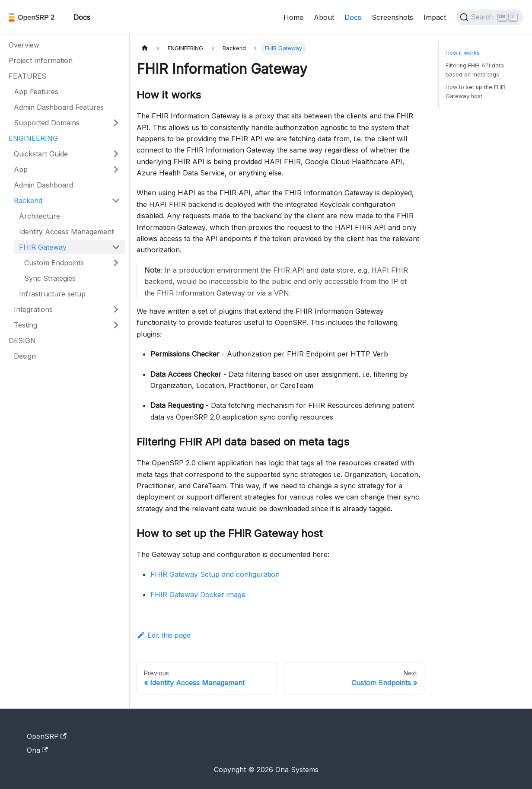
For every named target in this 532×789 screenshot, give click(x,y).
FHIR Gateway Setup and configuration (215, 574)
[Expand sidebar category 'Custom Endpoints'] (116, 263)
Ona (37, 750)
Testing (25, 325)
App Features (36, 92)
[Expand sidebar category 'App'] (116, 169)
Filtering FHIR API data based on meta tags (475, 70)
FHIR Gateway (43, 247)
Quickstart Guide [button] (41, 154)
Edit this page (164, 635)
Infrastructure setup (52, 294)
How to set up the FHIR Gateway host (476, 92)
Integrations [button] (33, 309)
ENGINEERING (33, 138)
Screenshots (392, 17)
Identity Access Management (66, 232)
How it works (463, 53)
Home (293, 17)
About (324, 17)
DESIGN (22, 340)
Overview (24, 45)
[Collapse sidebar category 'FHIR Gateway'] (116, 247)
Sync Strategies (50, 278)
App (21, 169)
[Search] (490, 17)
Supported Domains (47, 123)
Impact (435, 17)
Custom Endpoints (54, 263)
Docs (353, 17)
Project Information (41, 60)
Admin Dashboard (43, 185)
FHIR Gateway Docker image (198, 595)
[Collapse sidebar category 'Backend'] (116, 200)
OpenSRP (47, 736)
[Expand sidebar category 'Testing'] (116, 325)
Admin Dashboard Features (59, 107)
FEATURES (27, 76)
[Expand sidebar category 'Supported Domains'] (116, 123)
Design (25, 356)
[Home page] (145, 48)
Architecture (40, 216)
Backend (28, 200)
